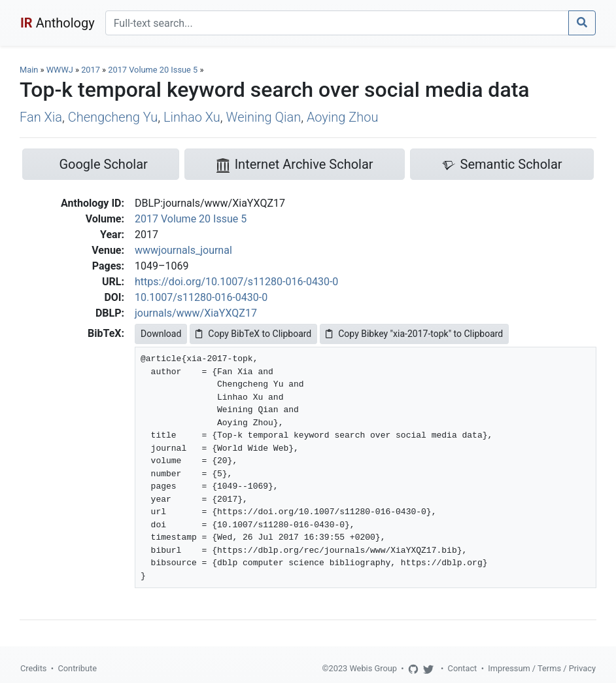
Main (29, 70)
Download (161, 334)
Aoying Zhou (343, 117)
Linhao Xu (192, 117)
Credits (33, 668)
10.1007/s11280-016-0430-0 (201, 297)
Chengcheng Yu (113, 117)
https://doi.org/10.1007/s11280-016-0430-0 (236, 282)
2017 (91, 70)
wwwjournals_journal (183, 250)
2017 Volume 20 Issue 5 (154, 70)
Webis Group (373, 668)
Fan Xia (41, 117)
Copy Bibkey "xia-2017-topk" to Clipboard (414, 334)
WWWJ (60, 70)
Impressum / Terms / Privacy (542, 668)
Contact (463, 668)
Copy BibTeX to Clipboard (253, 334)
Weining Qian (264, 117)
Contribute (77, 668)
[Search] (337, 23)
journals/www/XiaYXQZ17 (196, 313)
